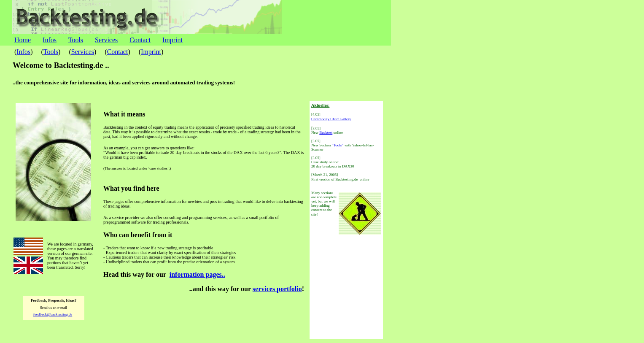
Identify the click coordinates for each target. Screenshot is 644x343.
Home (23, 40)
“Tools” (338, 145)
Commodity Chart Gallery (331, 119)
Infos (50, 40)
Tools (76, 40)
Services (106, 40)
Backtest (326, 132)
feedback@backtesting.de (53, 314)
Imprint (172, 40)
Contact (140, 40)
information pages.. (197, 274)
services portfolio (277, 289)
